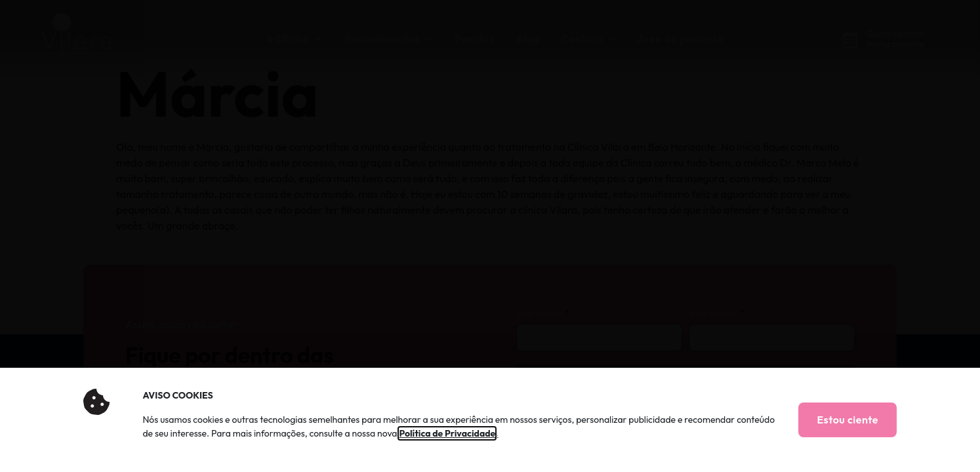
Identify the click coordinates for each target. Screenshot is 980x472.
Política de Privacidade (447, 433)
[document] (490, 236)
